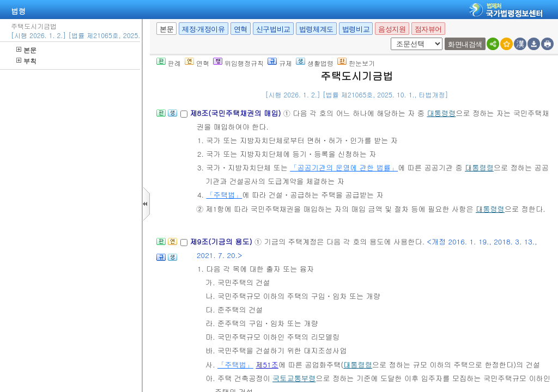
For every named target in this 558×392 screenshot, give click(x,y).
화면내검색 (465, 44)
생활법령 (315, 63)
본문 (26, 50)
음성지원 (392, 29)
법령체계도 (316, 29)
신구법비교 (273, 29)
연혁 (241, 29)
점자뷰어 (428, 29)
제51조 (267, 365)
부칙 (26, 61)
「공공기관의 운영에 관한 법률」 (344, 167)
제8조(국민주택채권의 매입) (236, 113)
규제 (280, 63)
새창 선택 (389, 38)
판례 (169, 63)
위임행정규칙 (238, 63)
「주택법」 (224, 195)
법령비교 (356, 29)
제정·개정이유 (203, 29)
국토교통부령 (294, 378)
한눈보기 (356, 63)
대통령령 (441, 113)
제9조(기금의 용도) (222, 241)
